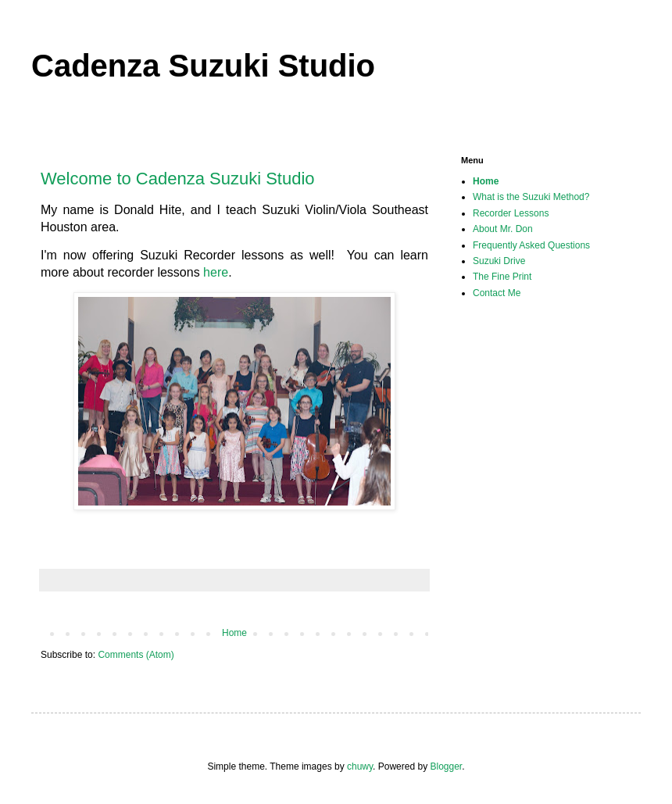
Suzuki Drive (499, 261)
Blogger (446, 766)
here (216, 272)
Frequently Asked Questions (531, 245)
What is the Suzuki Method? (531, 197)
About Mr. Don (503, 229)
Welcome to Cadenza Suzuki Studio (178, 179)
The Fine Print (502, 277)
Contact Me (497, 293)
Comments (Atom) (136, 655)
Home (234, 633)
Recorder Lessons (511, 213)
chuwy (360, 766)
